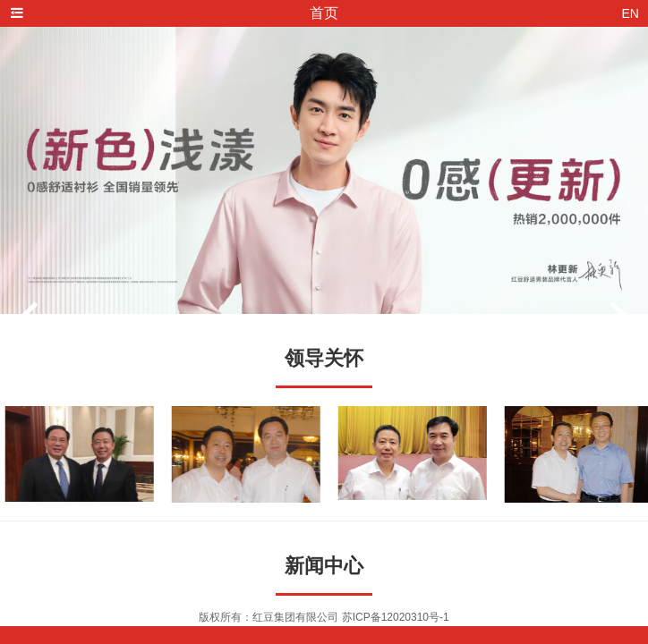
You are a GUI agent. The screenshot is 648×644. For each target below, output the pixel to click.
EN (631, 13)
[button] (27, 320)
